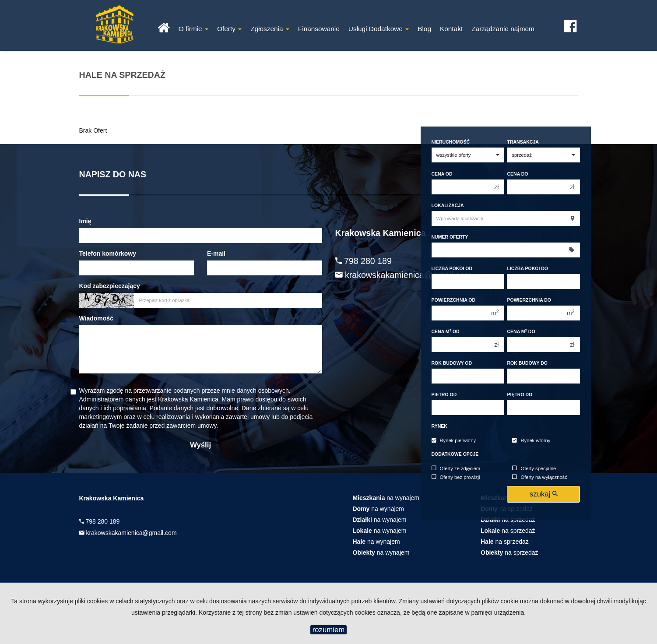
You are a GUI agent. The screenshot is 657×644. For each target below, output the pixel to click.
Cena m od (446, 331)
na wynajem (386, 498)
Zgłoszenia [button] (270, 29)
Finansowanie (319, 29)
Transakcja (523, 142)
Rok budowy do (527, 363)
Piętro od (444, 394)
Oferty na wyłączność (539, 477)
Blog (424, 29)
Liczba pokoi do (527, 268)
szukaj (544, 494)
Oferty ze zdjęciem (456, 468)
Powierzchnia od (454, 300)
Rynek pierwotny (454, 441)
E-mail (216, 253)
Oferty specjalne (534, 468)
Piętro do (520, 394)
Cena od (442, 174)
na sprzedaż (508, 531)
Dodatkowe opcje (455, 454)
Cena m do (521, 331)
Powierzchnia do (529, 300)
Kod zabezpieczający (110, 286)
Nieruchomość (451, 142)
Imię (85, 221)
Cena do (517, 174)
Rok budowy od (452, 363)
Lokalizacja (448, 205)
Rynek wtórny (531, 441)
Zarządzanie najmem (503, 29)
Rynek (439, 426)
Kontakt (451, 29)
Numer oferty (450, 237)
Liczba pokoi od (452, 268)
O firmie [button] (193, 29)
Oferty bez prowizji (456, 477)
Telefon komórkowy (108, 253)
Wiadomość (96, 318)
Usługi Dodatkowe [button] (379, 29)
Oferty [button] (229, 29)
